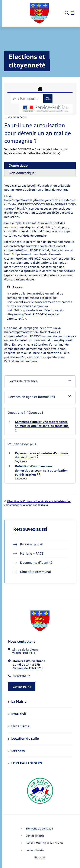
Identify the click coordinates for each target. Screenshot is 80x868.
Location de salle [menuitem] (23, 739)
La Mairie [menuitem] (17, 701)
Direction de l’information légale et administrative (39, 501)
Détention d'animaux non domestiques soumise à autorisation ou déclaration (41, 470)
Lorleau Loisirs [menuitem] (35, 850)
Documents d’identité (33, 563)
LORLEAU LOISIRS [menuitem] (25, 763)
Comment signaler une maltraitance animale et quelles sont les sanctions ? (42, 426)
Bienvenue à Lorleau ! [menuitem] (39, 829)
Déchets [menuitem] (16, 751)
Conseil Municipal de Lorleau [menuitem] (44, 843)
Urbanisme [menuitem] (19, 726)
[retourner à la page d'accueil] (39, 13)
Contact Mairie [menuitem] (35, 836)
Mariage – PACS (28, 553)
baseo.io (43, 505)
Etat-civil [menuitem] (17, 714)
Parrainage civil (28, 544)
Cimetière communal (32, 572)
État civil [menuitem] (40, 857)
